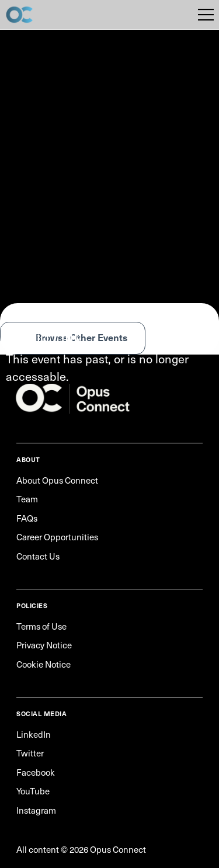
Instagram (36, 810)
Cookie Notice (44, 664)
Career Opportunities (57, 537)
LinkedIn (34, 734)
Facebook (36, 772)
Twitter (30, 753)
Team (27, 499)
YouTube (33, 791)
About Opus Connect (57, 480)
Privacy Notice (44, 645)
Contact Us (38, 556)
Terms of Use (41, 626)
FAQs (27, 518)
